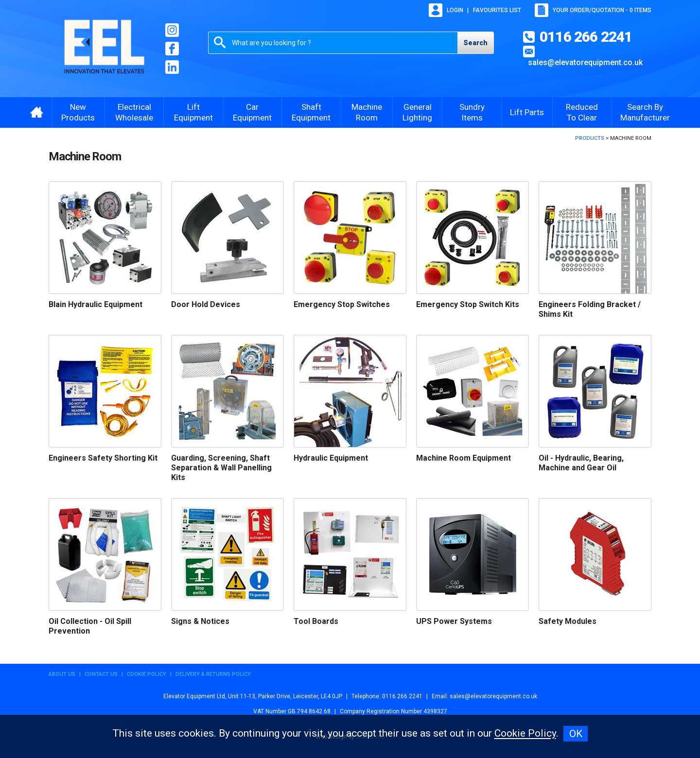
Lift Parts (527, 112)
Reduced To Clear (582, 112)
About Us (62, 674)
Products (590, 138)
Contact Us (101, 674)
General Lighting (417, 112)
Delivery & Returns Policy (213, 674)
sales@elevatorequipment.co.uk (585, 62)
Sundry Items (472, 112)
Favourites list (497, 10)
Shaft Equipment (311, 112)
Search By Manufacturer (645, 112)
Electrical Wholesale (134, 112)
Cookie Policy (147, 674)
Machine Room (367, 112)
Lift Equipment (193, 112)
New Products (78, 112)
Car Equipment (252, 112)
